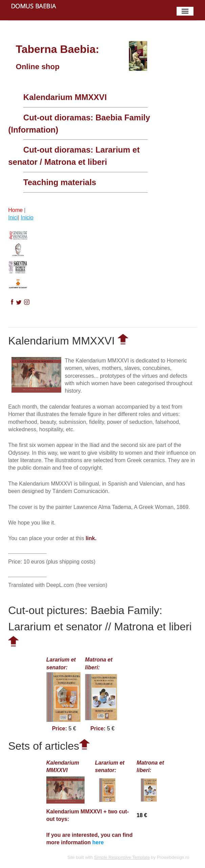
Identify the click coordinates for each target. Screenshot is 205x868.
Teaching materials (60, 182)
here (98, 842)
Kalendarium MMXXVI (65, 97)
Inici (13, 218)
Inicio (27, 218)
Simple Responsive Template (122, 857)
